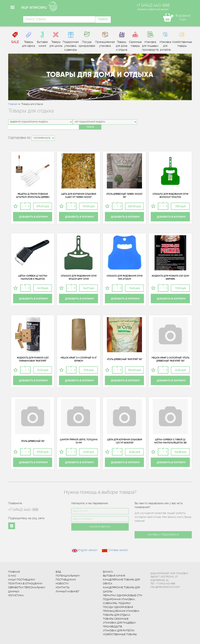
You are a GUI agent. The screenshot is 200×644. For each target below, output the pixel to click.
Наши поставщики (22, 580)
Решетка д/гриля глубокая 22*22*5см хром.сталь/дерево (33, 195)
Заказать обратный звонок (153, 9)
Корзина (183, 15)
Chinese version (118, 550)
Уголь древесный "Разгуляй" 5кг (125, 359)
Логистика (16, 595)
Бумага (108, 572)
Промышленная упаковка (121, 611)
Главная (13, 104)
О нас (12, 576)
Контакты (63, 587)
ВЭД (58, 572)
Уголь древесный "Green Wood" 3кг (124, 195)
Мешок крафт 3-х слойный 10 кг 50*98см (79, 359)
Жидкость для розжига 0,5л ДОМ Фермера (170, 277)
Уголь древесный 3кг (33, 441)
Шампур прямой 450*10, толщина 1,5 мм (79, 441)
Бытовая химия (114, 576)
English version (88, 550)
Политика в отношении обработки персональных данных (27, 587)
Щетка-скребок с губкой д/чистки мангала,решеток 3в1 (170, 441)
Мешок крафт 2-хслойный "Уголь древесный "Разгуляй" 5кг (170, 359)
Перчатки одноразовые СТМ (123, 595)
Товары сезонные (116, 619)
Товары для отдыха (117, 615)
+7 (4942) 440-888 (23, 510)
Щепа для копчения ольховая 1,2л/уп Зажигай (125, 441)
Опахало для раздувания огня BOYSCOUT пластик (170, 195)
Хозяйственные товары (120, 634)
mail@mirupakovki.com (165, 587)
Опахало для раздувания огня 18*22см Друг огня (79, 277)
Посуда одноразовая (118, 607)
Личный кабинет (67, 591)
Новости (62, 583)
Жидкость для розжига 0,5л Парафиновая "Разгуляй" (33, 359)
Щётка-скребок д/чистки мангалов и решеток (33, 277)
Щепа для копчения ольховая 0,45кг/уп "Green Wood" (79, 195)
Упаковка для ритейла (119, 630)
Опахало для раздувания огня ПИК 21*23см (125, 277)
